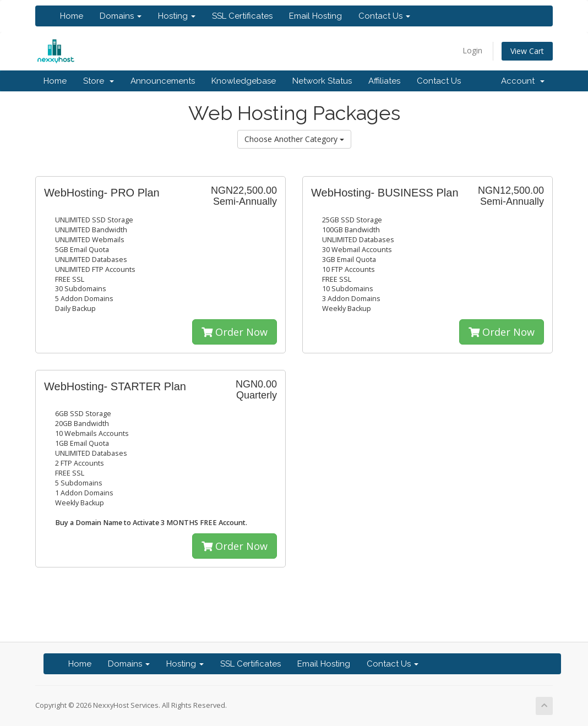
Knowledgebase (244, 81)
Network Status (322, 81)
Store (99, 81)
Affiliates (384, 81)
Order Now (235, 332)
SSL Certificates (242, 16)
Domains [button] (121, 16)
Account (523, 81)
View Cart (527, 51)
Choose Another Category (294, 139)
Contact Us (439, 81)
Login (472, 50)
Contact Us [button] (384, 16)
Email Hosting (315, 16)
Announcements (163, 81)
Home (72, 16)
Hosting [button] (177, 16)
